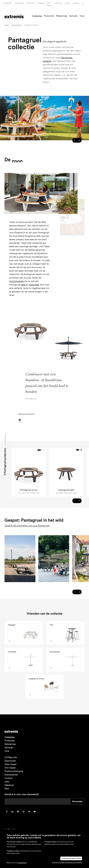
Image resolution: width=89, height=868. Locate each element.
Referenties (62, 16)
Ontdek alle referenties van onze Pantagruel (27, 526)
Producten (49, 16)
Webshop (76, 3)
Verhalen (73, 16)
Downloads (31, 3)
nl (83, 4)
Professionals (19, 3)
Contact (67, 3)
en (5, 829)
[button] (75, 140)
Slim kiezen (10, 768)
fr (11, 829)
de (14, 829)
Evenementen (11, 775)
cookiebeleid (22, 863)
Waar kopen (11, 764)
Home (7, 25)
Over (82, 16)
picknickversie (16, 281)
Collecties (37, 16)
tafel (23, 285)
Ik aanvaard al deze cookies (71, 858)
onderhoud (58, 3)
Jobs (7, 782)
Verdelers (41, 3)
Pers (7, 789)
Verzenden (77, 801)
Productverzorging (14, 771)
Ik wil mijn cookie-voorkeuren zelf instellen (67, 862)
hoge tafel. (34, 285)
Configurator (8, 3)
